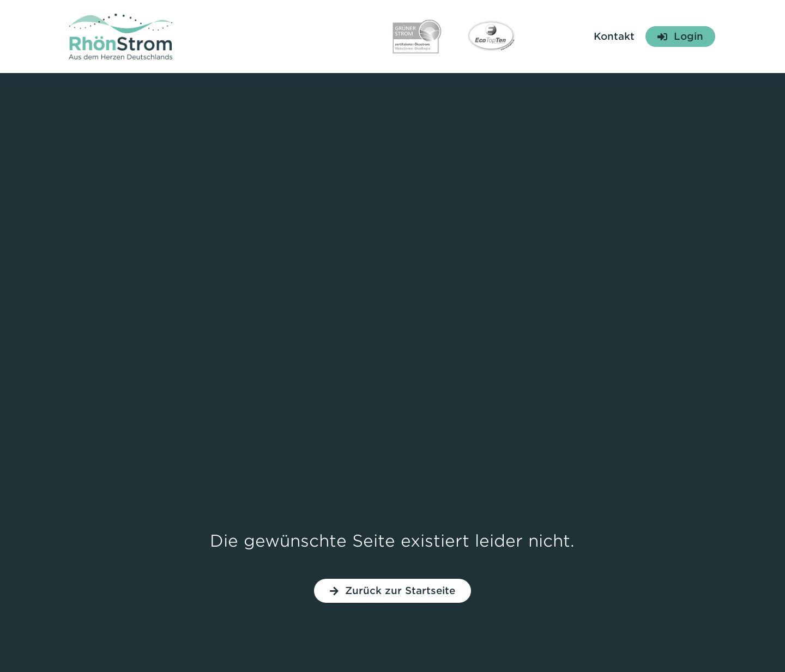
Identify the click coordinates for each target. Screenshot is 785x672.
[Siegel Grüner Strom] (417, 24)
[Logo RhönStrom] (120, 18)
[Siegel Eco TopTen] (491, 20)
